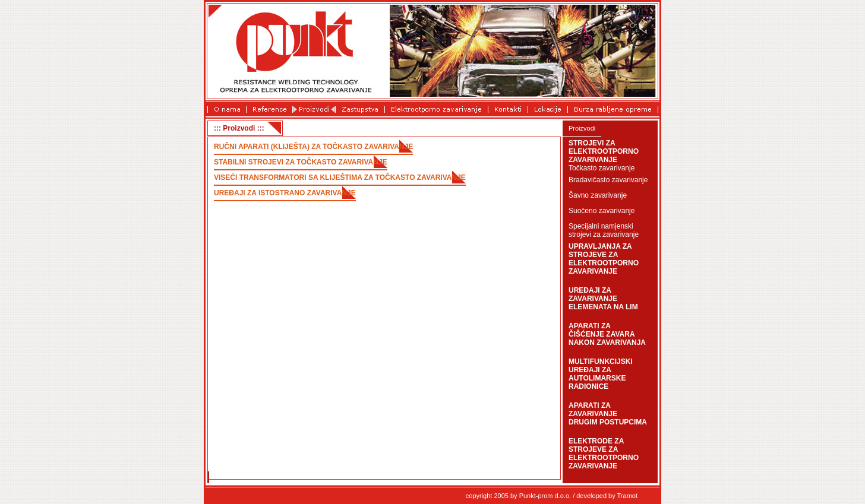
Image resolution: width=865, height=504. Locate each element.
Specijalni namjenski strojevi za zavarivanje (604, 230)
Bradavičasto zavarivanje (608, 180)
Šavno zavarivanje (598, 195)
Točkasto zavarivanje (602, 168)
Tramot (627, 496)
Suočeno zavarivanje (602, 211)
